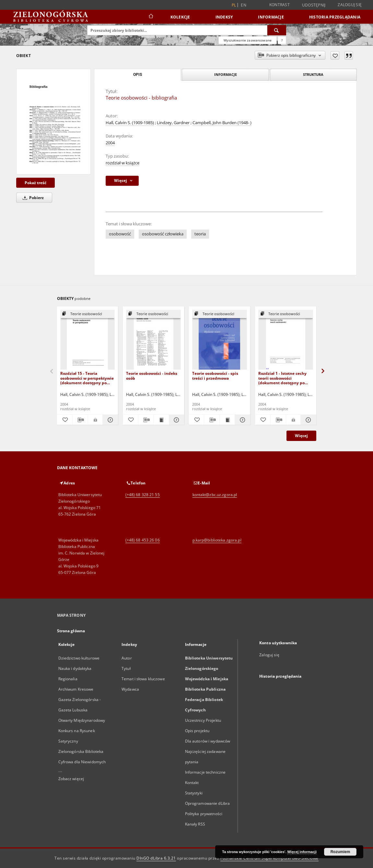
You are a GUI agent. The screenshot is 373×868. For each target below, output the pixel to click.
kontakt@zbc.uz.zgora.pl (215, 495)
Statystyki (194, 793)
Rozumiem (340, 852)
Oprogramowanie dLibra (208, 803)
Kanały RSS (195, 824)
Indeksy (224, 17)
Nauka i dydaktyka (75, 668)
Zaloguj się (350, 5)
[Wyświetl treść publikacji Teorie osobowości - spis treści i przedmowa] (227, 420)
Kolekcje (180, 17)
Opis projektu (197, 731)
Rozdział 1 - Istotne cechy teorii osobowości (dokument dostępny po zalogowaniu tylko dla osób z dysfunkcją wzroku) (284, 378)
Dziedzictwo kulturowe (79, 658)
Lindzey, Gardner (173, 123)
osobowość (120, 234)
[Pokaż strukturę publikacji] (88, 314)
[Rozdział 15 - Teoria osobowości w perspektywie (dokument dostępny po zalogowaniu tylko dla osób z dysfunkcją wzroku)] (88, 340)
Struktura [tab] (313, 74)
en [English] (244, 5)
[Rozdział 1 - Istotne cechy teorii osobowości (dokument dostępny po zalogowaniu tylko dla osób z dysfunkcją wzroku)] (286, 340)
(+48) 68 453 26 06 (143, 540)
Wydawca (130, 689)
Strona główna (71, 631)
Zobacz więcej (71, 779)
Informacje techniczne (205, 772)
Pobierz (32, 198)
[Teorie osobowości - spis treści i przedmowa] (220, 340)
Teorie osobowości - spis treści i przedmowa (215, 376)
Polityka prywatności (204, 814)
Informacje (271, 17)
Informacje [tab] (226, 74)
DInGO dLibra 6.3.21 (156, 858)
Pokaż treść (35, 183)
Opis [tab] (138, 75)
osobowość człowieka (163, 234)
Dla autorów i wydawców (208, 741)
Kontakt (192, 783)
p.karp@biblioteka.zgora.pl (217, 540)
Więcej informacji (302, 852)
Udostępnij (314, 5)
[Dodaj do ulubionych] (335, 55)
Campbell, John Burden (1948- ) (222, 123)
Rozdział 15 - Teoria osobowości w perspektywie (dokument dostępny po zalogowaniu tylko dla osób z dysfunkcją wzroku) (87, 378)
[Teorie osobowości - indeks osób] (153, 340)
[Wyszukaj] (277, 30)
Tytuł (126, 668)
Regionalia (68, 679)
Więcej (301, 436)
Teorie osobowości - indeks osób (152, 376)
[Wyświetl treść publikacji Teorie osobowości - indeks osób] (161, 420)
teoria (200, 234)
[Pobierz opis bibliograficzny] (80, 420)
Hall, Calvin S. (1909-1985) (130, 123)
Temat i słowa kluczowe (143, 679)
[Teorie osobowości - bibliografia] (53, 121)
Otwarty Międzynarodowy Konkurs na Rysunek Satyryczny (82, 731)
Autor (127, 658)
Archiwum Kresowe (76, 689)
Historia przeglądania (335, 17)
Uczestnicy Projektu (203, 720)
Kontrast (280, 5)
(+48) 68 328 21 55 (143, 495)
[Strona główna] (151, 17)
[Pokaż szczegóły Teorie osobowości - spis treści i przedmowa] (241, 420)
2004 (110, 143)
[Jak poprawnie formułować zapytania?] (282, 40)
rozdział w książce (122, 163)
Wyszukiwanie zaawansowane (248, 40)
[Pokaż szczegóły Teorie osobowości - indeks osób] (176, 420)
